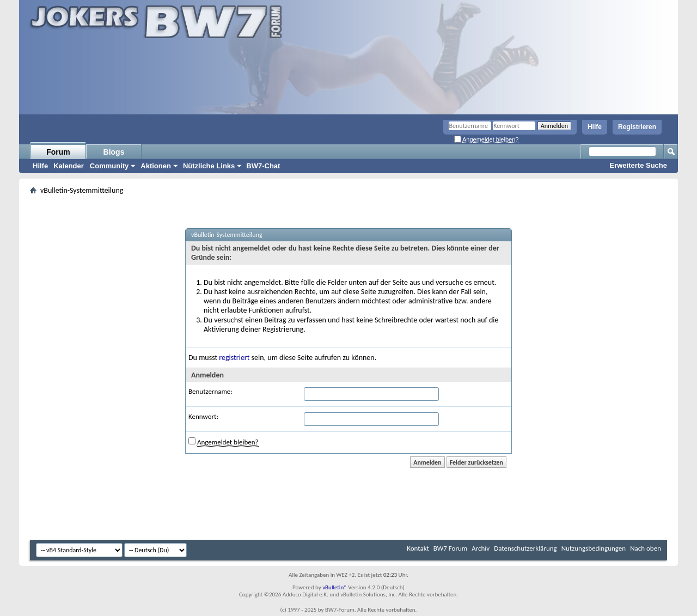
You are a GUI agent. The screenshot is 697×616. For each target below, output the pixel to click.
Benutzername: (210, 391)
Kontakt (418, 548)
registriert (234, 358)
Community (109, 166)
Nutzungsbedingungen (594, 548)
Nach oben (646, 548)
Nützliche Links (209, 166)
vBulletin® (335, 587)
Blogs (114, 152)
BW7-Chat (263, 166)
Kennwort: (203, 416)
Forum (58, 152)
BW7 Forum (450, 548)
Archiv (481, 548)
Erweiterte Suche (639, 165)
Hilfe (595, 127)
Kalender (69, 166)
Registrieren (637, 127)
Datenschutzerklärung (525, 548)
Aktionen (156, 166)
